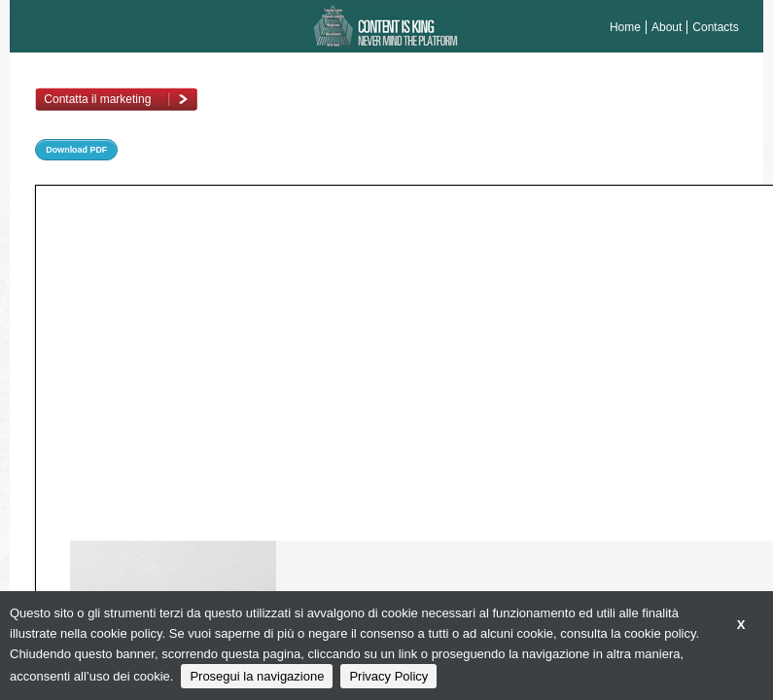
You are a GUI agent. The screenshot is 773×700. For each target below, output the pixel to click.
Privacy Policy (388, 676)
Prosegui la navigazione (257, 676)
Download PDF (76, 150)
